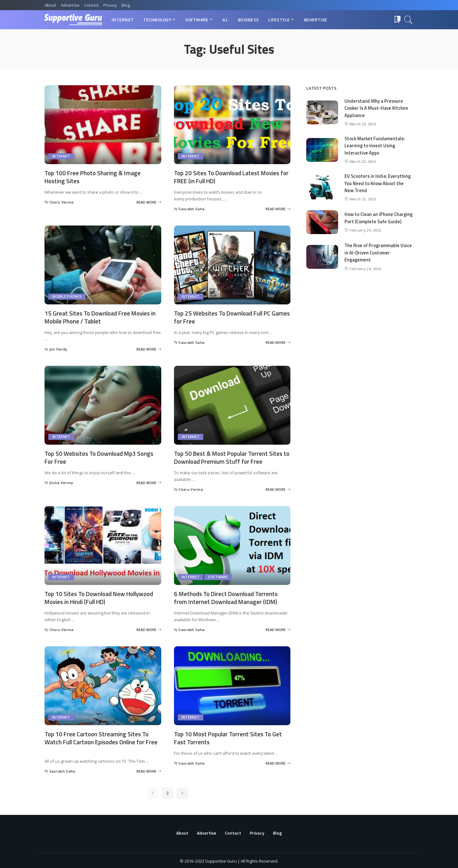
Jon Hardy (58, 349)
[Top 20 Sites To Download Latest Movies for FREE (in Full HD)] (232, 125)
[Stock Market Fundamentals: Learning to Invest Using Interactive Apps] (322, 150)
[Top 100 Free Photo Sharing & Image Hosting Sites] (103, 125)
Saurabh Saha (191, 209)
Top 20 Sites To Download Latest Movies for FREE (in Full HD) (230, 177)
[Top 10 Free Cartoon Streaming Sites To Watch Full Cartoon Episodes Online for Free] (103, 684)
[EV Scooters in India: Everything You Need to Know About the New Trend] (322, 187)
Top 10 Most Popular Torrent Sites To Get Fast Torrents (230, 737)
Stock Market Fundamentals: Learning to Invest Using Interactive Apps (375, 146)
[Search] (408, 20)
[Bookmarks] (397, 20)
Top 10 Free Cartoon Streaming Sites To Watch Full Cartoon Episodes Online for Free (98, 741)
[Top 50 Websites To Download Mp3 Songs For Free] (103, 405)
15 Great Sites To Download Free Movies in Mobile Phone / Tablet (100, 317)
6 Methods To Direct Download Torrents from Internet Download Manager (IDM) (228, 597)
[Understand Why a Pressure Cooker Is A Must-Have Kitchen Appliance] (322, 112)
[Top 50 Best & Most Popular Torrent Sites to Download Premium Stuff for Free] (232, 405)
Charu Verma (62, 202)
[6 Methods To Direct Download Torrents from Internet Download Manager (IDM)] (232, 545)
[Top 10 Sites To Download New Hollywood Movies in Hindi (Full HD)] (103, 545)
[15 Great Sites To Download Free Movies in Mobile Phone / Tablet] (103, 265)
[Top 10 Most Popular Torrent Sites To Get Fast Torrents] (232, 684)
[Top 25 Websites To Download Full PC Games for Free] (232, 265)
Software (218, 576)
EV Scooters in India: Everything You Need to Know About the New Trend (378, 183)
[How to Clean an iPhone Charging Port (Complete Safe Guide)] (322, 225)
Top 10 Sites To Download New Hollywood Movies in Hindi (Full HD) (102, 597)
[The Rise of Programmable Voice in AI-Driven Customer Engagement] (322, 263)
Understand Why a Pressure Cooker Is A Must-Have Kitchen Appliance (377, 108)
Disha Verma (61, 482)
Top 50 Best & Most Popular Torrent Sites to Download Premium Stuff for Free (231, 457)
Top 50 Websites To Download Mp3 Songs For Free (101, 457)
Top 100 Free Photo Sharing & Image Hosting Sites (94, 177)
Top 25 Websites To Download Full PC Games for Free (225, 317)
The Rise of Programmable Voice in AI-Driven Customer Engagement (379, 258)
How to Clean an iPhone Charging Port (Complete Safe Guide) (376, 221)
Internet (61, 156)
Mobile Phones (67, 296)
